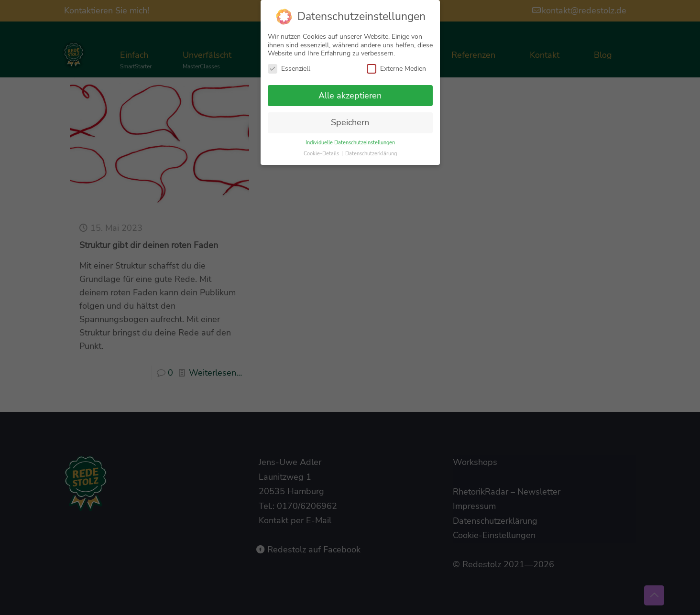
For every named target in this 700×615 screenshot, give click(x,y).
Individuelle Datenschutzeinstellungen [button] (350, 140)
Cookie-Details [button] (322, 151)
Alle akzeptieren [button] (350, 93)
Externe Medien (396, 66)
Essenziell (289, 66)
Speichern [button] (350, 120)
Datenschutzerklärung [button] (371, 151)
